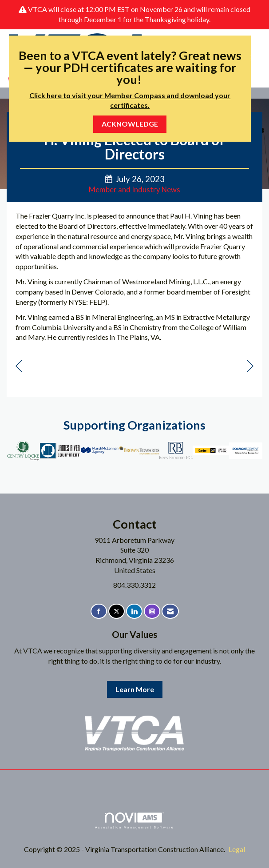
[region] (250, 366)
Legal (237, 849)
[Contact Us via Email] (170, 611)
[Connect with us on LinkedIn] (134, 611)
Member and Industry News (134, 190)
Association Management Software (134, 821)
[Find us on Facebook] (99, 611)
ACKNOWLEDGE (130, 124)
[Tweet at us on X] (117, 611)
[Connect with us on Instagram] (152, 611)
